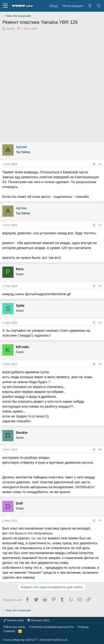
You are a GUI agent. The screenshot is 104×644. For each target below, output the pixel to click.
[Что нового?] (90, 6)
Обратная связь (14, 627)
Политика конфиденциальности (51, 627)
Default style (14, 620)
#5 (100, 364)
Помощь (83, 627)
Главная (9, 631)
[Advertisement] (52, 87)
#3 (100, 286)
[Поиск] (99, 6)
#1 (100, 164)
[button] (5, 6)
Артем (10, 29)
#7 (100, 521)
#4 (100, 323)
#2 (100, 225)
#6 (100, 450)
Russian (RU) (38, 620)
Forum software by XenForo (36, 640)
